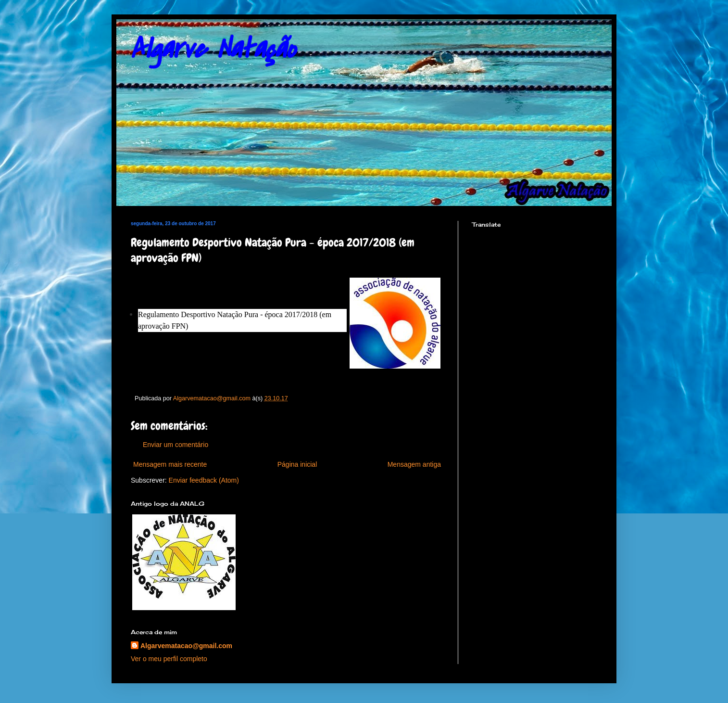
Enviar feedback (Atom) (204, 480)
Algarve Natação (213, 49)
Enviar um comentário (176, 445)
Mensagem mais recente (170, 464)
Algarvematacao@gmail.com (186, 646)
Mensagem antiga (414, 464)
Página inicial (297, 464)
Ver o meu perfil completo (169, 659)
